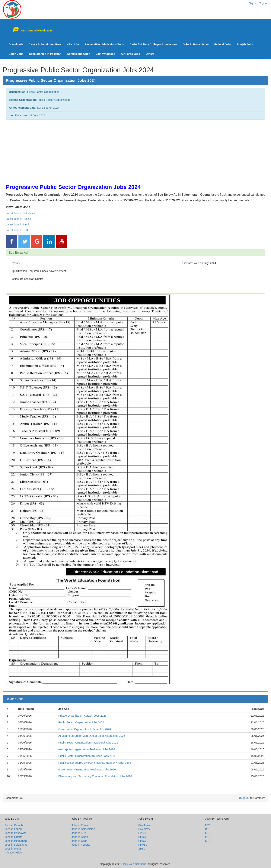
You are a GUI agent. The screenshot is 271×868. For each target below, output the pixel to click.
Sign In (244, 798)
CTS (208, 833)
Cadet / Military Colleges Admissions (153, 44)
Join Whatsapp (105, 54)
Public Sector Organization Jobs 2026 (81, 722)
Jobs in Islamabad (16, 841)
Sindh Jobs (16, 54)
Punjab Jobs (245, 44)
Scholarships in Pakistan (45, 54)
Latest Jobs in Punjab (18, 219)
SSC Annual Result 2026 (31, 29)
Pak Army (144, 825)
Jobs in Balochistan (196, 44)
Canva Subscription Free (45, 44)
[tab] (135, 253)
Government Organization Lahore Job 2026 (85, 729)
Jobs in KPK (79, 833)
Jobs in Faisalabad (16, 845)
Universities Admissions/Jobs (105, 44)
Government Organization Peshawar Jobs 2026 (87, 770)
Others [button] (151, 54)
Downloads (16, 44)
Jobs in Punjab (80, 825)
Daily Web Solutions (134, 864)
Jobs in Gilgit (79, 841)
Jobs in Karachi (14, 825)
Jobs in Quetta (14, 837)
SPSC (142, 849)
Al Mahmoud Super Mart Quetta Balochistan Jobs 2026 (92, 736)
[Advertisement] (119, 150)
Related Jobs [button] (15, 699)
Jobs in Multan (14, 849)
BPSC (142, 837)
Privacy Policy (13, 853)
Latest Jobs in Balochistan (21, 213)
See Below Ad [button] (18, 253)
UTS (208, 841)
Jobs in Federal (81, 845)
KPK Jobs (73, 44)
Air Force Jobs (130, 54)
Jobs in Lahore (14, 829)
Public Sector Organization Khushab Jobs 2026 (87, 756)
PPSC (142, 841)
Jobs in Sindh (80, 837)
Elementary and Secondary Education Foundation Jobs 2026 (95, 776)
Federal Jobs (223, 44)
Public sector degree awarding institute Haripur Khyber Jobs (95, 763)
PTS (208, 837)
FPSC (142, 833)
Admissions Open (79, 54)
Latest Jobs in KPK (17, 230)
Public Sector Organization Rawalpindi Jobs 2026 (88, 743)
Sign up (264, 3)
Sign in (253, 3)
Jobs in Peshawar (15, 833)
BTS (208, 829)
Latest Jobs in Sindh (18, 224)
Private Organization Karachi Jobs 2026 (82, 716)
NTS (208, 825)
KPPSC (143, 845)
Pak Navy (144, 829)
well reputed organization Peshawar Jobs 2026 (87, 749)
